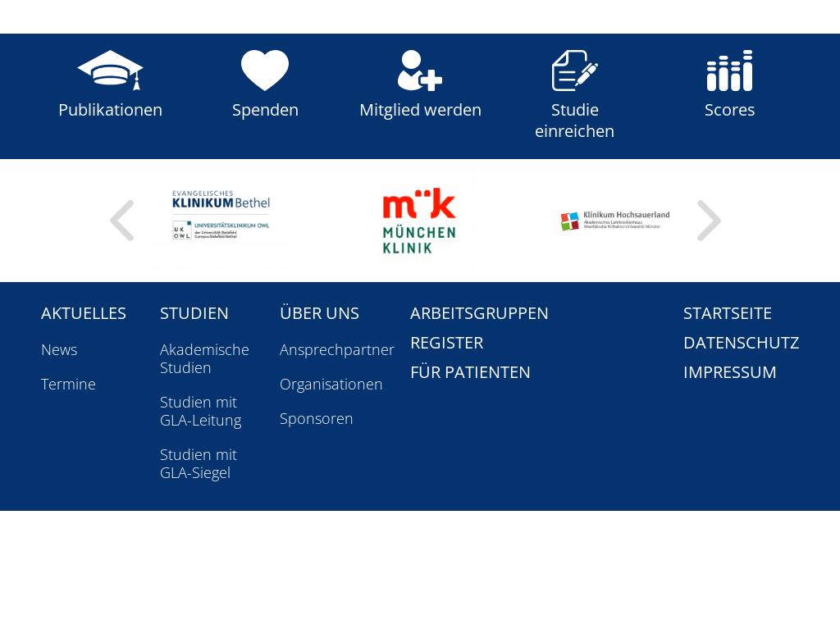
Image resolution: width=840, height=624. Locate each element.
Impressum (730, 372)
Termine (68, 384)
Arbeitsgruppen (479, 313)
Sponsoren (317, 418)
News (59, 349)
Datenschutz (741, 342)
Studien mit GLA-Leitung (201, 411)
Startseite (728, 313)
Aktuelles (84, 313)
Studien (194, 313)
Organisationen (331, 384)
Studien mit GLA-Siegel (199, 463)
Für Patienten (470, 372)
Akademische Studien (205, 358)
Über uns (320, 313)
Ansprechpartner (337, 349)
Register (447, 342)
